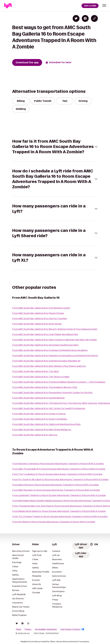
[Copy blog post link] (94, 18)
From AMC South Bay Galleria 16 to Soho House (37, 324)
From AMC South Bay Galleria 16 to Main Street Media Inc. (42, 430)
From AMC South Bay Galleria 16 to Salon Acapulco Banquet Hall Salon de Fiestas (54, 340)
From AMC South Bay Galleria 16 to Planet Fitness (38, 313)
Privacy (28, 629)
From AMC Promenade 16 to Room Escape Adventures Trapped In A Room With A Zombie (59, 469)
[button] (104, 5)
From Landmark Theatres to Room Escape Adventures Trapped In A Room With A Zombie (59, 495)
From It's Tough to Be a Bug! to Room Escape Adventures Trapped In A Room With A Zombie (60, 479)
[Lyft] (8, 6)
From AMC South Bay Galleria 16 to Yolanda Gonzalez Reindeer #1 (46, 361)
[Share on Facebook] (85, 18)
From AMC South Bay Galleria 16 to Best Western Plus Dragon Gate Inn (49, 366)
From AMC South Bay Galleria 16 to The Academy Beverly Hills (45, 387)
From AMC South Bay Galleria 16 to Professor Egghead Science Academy (50, 350)
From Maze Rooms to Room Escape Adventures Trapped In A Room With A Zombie (55, 485)
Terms (18, 629)
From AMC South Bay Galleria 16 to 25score (35, 435)
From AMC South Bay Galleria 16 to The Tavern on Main (41, 377)
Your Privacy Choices (72, 629)
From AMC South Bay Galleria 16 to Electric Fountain (40, 318)
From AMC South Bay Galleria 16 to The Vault (35, 371)
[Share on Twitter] (76, 18)
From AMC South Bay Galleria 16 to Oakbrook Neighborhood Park (46, 424)
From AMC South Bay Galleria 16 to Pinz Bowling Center (41, 308)
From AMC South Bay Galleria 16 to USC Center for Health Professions (49, 408)
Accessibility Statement (46, 629)
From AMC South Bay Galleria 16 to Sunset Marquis (38, 398)
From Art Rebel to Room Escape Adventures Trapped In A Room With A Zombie (54, 522)
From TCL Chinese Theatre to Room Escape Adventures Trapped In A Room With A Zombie (60, 516)
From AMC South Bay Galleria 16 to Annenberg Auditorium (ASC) (45, 345)
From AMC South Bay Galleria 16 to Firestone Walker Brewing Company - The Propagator (59, 382)
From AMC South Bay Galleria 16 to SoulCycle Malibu (40, 419)
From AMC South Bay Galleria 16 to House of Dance (39, 414)
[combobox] (94, 544)
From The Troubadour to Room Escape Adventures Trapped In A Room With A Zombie (57, 474)
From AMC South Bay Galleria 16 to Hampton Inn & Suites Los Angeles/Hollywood (55, 355)
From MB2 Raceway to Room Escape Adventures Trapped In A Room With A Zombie (56, 490)
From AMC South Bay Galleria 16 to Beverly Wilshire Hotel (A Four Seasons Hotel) (55, 329)
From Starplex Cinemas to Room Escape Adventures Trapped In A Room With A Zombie (58, 464)
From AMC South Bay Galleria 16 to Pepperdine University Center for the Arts (52, 392)
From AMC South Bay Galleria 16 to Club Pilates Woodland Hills (45, 334)
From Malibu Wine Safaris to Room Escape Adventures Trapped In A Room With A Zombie (59, 511)
